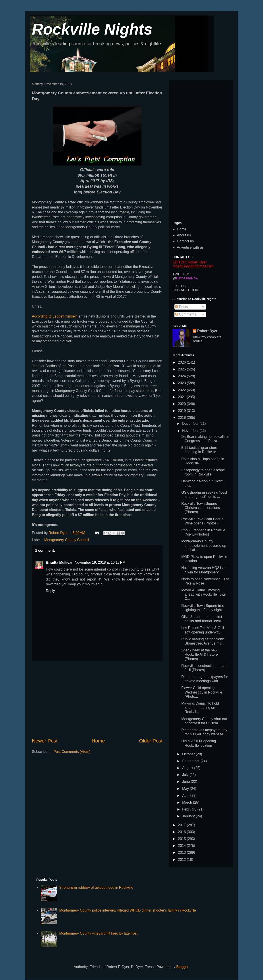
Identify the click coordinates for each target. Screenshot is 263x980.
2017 (182, 825)
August (188, 768)
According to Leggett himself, (55, 316)
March (188, 802)
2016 (182, 832)
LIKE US (179, 286)
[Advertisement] (97, 699)
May (186, 789)
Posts (182, 307)
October (189, 754)
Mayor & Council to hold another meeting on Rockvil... (200, 708)
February (190, 809)
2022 (182, 390)
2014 (182, 846)
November (191, 431)
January (189, 816)
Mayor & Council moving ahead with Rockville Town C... (204, 594)
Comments (186, 314)
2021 (182, 397)
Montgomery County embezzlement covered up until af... (204, 545)
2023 (182, 383)
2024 (182, 376)
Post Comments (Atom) (72, 752)
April (186, 796)
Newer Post (45, 741)
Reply (50, 591)
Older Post (151, 741)
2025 (182, 369)
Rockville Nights (92, 29)
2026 (182, 362)
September (191, 761)
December (191, 424)
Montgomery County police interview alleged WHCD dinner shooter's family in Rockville (128, 910)
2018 (182, 418)
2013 (182, 852)
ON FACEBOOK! (186, 290)
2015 (182, 839)
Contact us (185, 241)
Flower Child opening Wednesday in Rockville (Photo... (202, 692)
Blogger (182, 967)
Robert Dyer (207, 331)
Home (98, 741)
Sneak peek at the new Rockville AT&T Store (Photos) (200, 654)
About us (184, 235)
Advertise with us (190, 247)
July (186, 775)
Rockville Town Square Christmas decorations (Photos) (201, 508)
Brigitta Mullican (60, 562)
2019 (182, 411)
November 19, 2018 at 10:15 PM (100, 562)
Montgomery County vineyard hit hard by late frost (98, 933)
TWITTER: (181, 274)
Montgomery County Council (67, 540)
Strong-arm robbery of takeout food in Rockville (96, 887)
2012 (182, 860)
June (187, 782)
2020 (182, 404)
